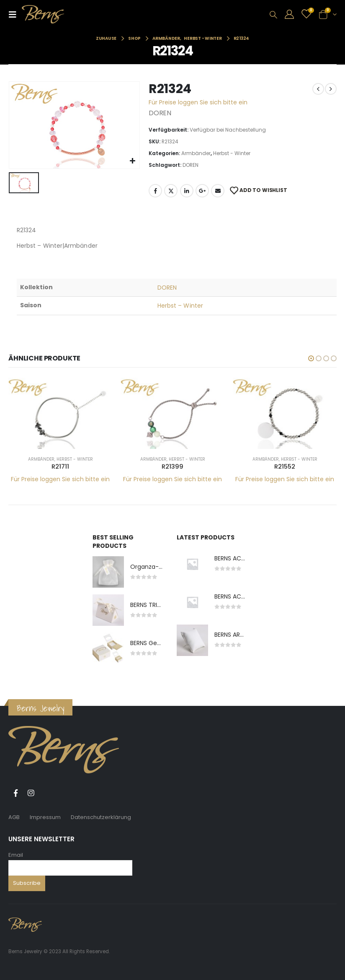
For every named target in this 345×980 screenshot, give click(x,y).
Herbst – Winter (180, 306)
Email (16, 855)
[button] (311, 358)
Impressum (45, 817)
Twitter (171, 191)
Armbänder (196, 153)
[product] (60, 413)
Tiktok (46, 793)
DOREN (191, 165)
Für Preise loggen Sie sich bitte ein (198, 102)
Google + (202, 191)
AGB (14, 817)
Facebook (155, 191)
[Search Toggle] (273, 15)
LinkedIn (187, 191)
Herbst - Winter (232, 153)
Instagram (31, 793)
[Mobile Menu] (15, 14)
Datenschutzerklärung (101, 817)
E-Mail (218, 191)
